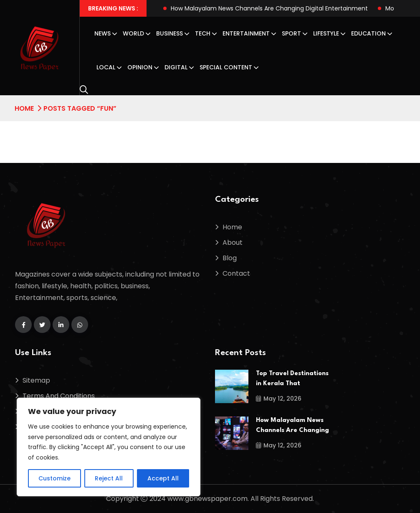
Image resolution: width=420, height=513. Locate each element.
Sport (291, 33)
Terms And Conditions (59, 396)
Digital (176, 67)
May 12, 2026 (279, 399)
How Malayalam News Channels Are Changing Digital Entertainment (269, 8)
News (102, 33)
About (233, 243)
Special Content (226, 67)
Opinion (140, 67)
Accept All (163, 478)
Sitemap (36, 380)
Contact (236, 273)
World (133, 33)
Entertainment (246, 33)
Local (106, 67)
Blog (230, 258)
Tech (203, 33)
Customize (54, 478)
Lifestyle (326, 33)
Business (170, 33)
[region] (109, 447)
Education (368, 33)
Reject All (109, 478)
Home (24, 108)
